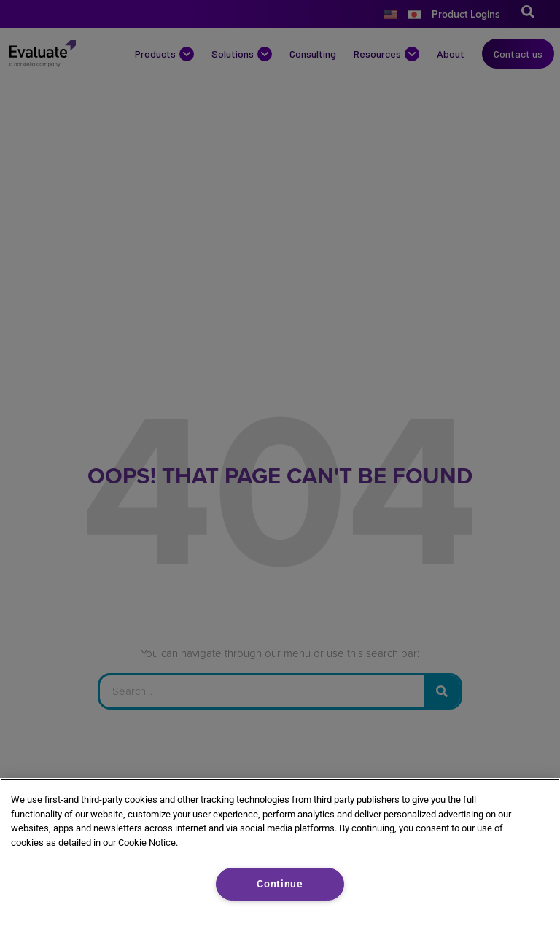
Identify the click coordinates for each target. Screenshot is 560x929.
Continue (280, 884)
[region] (280, 854)
